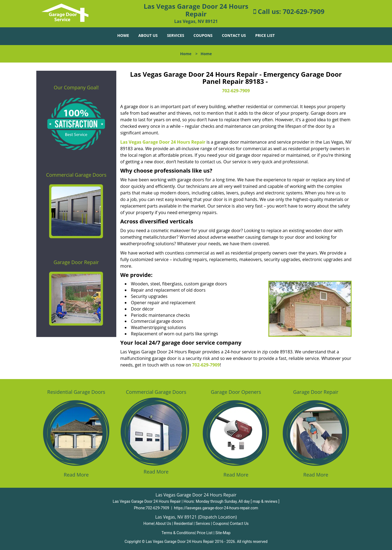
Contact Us (234, 35)
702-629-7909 (304, 11)
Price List (265, 35)
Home (123, 35)
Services (176, 35)
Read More (76, 475)
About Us (148, 35)
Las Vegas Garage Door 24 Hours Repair (163, 142)
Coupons (203, 35)
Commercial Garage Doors (76, 175)
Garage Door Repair (76, 262)
